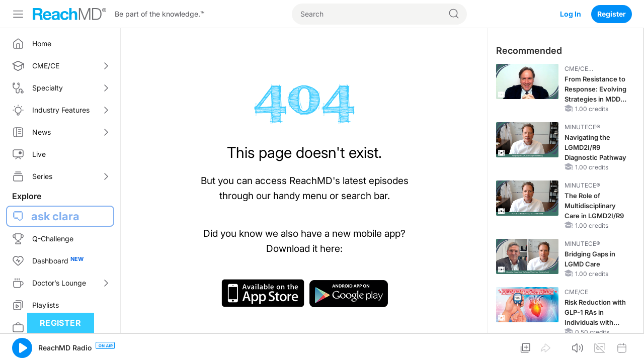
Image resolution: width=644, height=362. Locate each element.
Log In (571, 14)
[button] (22, 348)
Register (612, 14)
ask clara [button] (55, 216)
